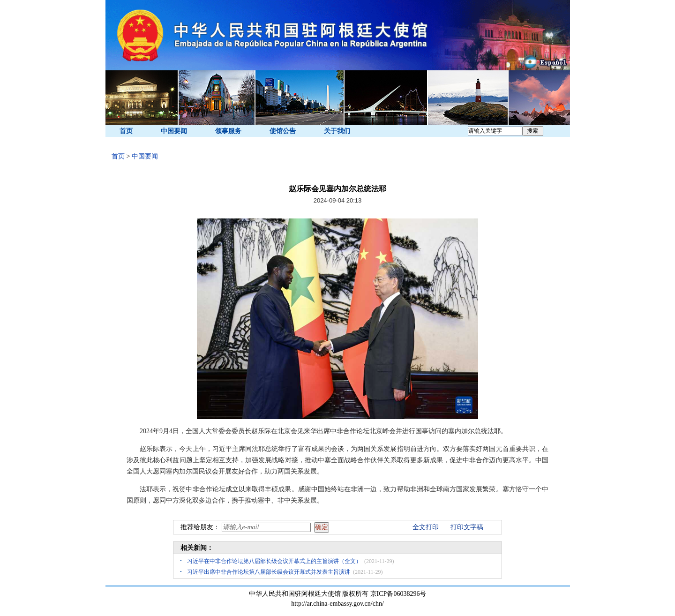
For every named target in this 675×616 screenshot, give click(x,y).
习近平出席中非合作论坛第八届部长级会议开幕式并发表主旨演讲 (269, 572)
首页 (126, 131)
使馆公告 (283, 131)
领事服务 (228, 131)
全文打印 (426, 527)
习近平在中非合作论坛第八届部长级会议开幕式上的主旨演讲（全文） (274, 561)
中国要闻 (174, 131)
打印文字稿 (467, 527)
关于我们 (337, 131)
